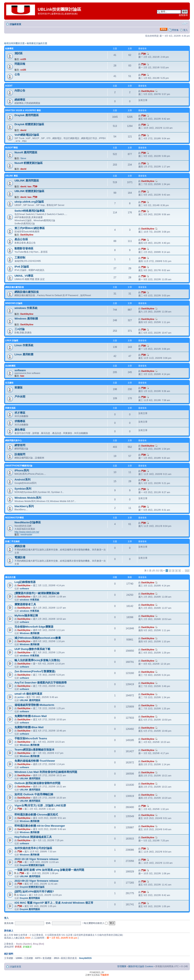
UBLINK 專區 (11, 176)
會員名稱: (9, 923)
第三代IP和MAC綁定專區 (30, 228)
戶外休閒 (20, 397)
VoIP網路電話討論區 (27, 135)
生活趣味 (9, 383)
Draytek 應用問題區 (27, 115)
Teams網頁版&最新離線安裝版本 (34, 750)
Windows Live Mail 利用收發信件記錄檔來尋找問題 (46, 772)
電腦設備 (20, 557)
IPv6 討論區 (22, 267)
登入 (186, 30)
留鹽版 (19, 387)
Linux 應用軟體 (24, 354)
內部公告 (20, 91)
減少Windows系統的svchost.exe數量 (38, 638)
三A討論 (20, 329)
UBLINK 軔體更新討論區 (29, 191)
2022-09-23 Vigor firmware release (36, 881)
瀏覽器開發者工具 (25, 604)
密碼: (48, 923)
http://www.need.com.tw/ (27, 532)
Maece (23, 895)
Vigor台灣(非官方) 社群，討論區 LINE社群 (40, 805)
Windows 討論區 (14, 303)
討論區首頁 (15, 24)
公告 (17, 74)
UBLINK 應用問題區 (27, 181)
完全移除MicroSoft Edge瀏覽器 (34, 627)
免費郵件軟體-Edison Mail (31, 716)
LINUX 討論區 (12, 340)
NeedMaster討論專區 (28, 522)
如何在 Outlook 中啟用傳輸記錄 (34, 794)
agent (9, 86)
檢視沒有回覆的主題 (14, 43)
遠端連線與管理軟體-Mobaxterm (34, 705)
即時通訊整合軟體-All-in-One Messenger (40, 826)
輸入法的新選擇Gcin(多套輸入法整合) (37, 660)
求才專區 (20, 413)
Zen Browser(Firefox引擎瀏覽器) (35, 671)
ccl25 (23, 59)
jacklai (21, 697)
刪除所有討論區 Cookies (141, 966)
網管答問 (20, 445)
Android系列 (22, 480)
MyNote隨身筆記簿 (26, 616)
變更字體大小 (185, 23)
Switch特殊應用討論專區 (30, 211)
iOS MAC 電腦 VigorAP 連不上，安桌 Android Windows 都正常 (54, 903)
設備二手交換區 (12, 541)
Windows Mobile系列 (28, 498)
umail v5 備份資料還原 (28, 694)
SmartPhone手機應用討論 (19, 466)
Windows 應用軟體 (26, 319)
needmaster (26, 534)
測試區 (19, 53)
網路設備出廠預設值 (14, 287)
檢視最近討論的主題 (37, 43)
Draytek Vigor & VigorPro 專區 (23, 110)
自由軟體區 (10, 366)
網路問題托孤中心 (13, 440)
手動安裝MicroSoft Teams (31, 738)
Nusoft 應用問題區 (26, 152)
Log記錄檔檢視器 (25, 582)
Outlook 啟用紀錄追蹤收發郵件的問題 (37, 783)
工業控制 (20, 258)
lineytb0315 (85, 958)
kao (30, 186)
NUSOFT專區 (11, 148)
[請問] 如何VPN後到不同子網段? (34, 892)
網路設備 (20, 546)
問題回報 (20, 64)
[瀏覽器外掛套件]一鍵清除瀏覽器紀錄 (37, 593)
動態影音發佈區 (24, 248)
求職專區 (20, 421)
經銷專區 (20, 100)
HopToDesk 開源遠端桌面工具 (33, 837)
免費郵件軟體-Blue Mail (29, 727)
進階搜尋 (183, 15)
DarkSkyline (148, 91)
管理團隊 (122, 966)
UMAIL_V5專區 (24, 276)
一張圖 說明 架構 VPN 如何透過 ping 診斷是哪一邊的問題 (49, 870)
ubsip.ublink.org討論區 (29, 202)
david (23, 130)
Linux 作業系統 (24, 345)
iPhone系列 (22, 470)
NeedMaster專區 (14, 518)
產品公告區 (21, 239)
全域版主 (27, 947)
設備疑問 (20, 454)
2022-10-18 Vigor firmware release (36, 859)
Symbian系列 (23, 489)
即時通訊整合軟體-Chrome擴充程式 (36, 815)
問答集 (175, 30)
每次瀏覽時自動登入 (96, 923)
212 (187, 571)
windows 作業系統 (26, 308)
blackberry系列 (24, 506)
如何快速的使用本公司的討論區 (33, 848)
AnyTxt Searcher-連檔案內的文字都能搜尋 (41, 683)
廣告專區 (20, 430)
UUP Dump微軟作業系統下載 (32, 649)
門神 (143, 54)
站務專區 (9, 49)
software (20, 370)
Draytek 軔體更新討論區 (29, 124)
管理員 (18, 947)
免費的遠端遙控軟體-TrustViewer (35, 761)
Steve (23, 158)
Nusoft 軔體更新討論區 (29, 163)
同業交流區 (10, 408)
